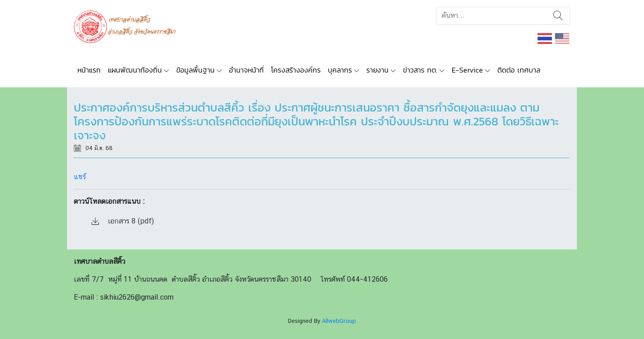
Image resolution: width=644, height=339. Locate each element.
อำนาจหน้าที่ (246, 70)
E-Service (467, 70)
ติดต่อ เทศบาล (519, 70)
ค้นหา (558, 16)
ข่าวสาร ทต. (420, 70)
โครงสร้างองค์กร (296, 70)
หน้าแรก (89, 70)
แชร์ (80, 177)
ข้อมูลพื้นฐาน (195, 70)
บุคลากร (340, 70)
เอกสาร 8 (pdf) (123, 221)
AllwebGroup (339, 321)
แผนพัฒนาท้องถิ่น (135, 70)
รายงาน (377, 70)
